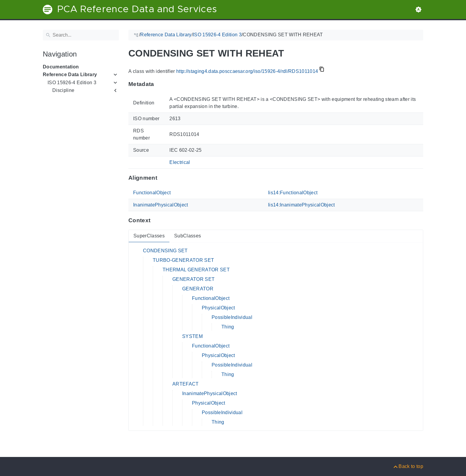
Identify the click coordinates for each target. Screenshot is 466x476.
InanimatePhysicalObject (161, 205)
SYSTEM (192, 336)
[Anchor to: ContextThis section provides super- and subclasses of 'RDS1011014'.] (156, 220)
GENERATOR (198, 289)
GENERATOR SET (193, 279)
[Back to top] (408, 466)
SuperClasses (149, 236)
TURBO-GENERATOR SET (183, 260)
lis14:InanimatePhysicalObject (302, 205)
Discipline (63, 90)
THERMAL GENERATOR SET (196, 270)
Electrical (180, 162)
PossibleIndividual (232, 317)
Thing (228, 327)
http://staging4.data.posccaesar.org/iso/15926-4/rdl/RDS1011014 (247, 71)
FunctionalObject (152, 193)
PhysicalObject (218, 308)
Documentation (61, 67)
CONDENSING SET (165, 251)
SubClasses (188, 236)
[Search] (81, 35)
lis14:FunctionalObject (293, 193)
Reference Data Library (70, 75)
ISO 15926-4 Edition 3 (72, 83)
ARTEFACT (186, 384)
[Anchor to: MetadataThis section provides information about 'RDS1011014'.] (160, 84)
